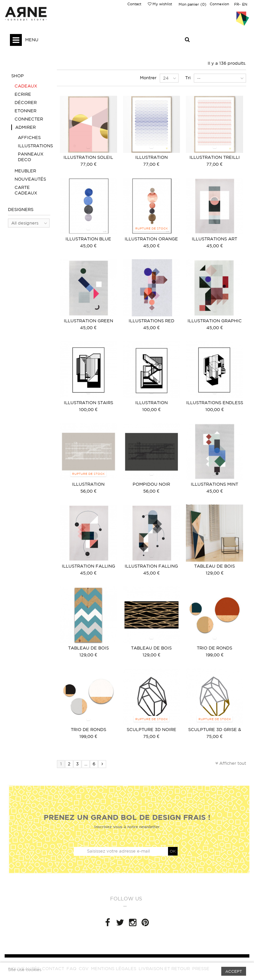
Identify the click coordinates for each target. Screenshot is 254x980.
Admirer (25, 127)
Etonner (25, 111)
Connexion (219, 4)
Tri (188, 78)
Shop (18, 76)
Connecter (29, 119)
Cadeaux (26, 86)
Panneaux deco (31, 157)
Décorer (26, 103)
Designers (21, 210)
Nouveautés (30, 179)
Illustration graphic (215, 321)
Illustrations (34, 146)
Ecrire (23, 94)
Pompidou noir (151, 484)
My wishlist (160, 4)
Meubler (25, 171)
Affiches (29, 138)
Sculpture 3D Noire (151, 730)
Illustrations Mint (214, 484)
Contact (134, 4)
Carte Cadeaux (26, 190)
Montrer (148, 78)
